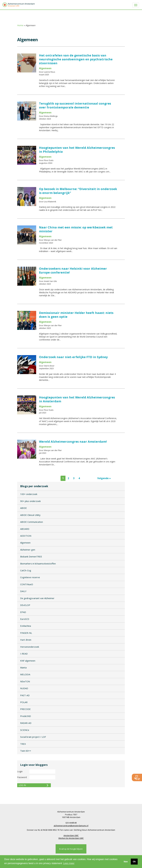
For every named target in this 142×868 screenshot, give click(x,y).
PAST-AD (25, 695)
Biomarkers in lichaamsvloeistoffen (38, 564)
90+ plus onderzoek (30, 501)
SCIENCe (25, 730)
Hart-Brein (26, 640)
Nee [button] (126, 862)
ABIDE (23, 508)
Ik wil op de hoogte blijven (71, 849)
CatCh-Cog (26, 570)
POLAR (24, 702)
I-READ (24, 654)
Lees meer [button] (69, 863)
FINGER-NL (26, 633)
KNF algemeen (28, 661)
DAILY (23, 591)
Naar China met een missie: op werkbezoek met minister (76, 229)
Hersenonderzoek (30, 647)
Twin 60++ (26, 751)
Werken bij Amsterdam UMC (71, 838)
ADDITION (26, 536)
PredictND (26, 716)
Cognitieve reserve (30, 577)
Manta (23, 668)
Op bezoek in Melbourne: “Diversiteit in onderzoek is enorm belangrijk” (78, 191)
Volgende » (104, 478)
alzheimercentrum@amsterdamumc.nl (71, 826)
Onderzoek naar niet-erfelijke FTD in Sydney (73, 357)
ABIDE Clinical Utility (30, 515)
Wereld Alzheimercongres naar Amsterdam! (73, 442)
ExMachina (26, 626)
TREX (23, 744)
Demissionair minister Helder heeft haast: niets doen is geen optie (76, 315)
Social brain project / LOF (33, 737)
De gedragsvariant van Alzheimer (37, 598)
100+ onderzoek (29, 494)
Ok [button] (134, 862)
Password (22, 777)
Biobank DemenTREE (31, 557)
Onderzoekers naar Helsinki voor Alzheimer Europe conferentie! (73, 270)
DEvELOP (25, 605)
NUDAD (24, 688)
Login (20, 771)
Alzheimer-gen (28, 550)
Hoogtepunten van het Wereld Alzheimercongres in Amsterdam (77, 399)
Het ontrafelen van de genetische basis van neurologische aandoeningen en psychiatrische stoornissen (76, 59)
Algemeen (25, 543)
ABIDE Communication (32, 522)
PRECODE (25, 709)
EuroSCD (25, 619)
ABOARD (25, 529)
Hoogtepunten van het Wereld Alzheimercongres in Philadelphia (77, 150)
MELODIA (25, 674)
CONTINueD (27, 584)
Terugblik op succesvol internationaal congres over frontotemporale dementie (75, 105)
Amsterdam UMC (71, 835)
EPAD (23, 612)
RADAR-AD (26, 723)
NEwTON (25, 681)
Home (20, 25)
